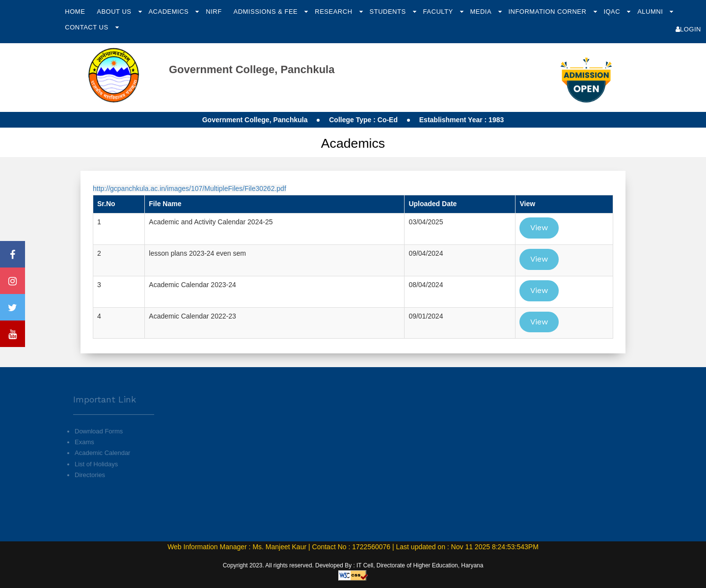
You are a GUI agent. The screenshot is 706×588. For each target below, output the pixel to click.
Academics (169, 12)
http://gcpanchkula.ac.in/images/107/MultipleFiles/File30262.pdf (190, 188)
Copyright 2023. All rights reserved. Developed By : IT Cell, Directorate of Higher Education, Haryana (353, 565)
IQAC (613, 12)
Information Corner (548, 12)
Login (688, 29)
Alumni (651, 12)
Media (481, 12)
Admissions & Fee (266, 12)
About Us (115, 12)
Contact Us (87, 27)
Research (334, 12)
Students (389, 12)
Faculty (439, 12)
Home (75, 12)
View (539, 227)
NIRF (214, 12)
